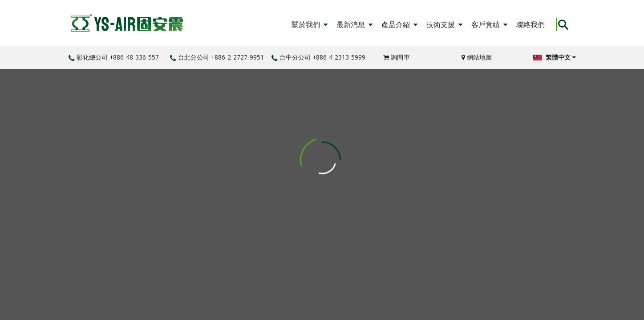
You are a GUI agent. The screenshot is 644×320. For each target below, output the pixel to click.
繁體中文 (555, 57)
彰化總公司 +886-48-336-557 (114, 57)
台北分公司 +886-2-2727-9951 (217, 57)
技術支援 (444, 24)
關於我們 (310, 24)
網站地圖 (477, 57)
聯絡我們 (531, 24)
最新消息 (354, 24)
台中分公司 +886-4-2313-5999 (318, 57)
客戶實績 (489, 24)
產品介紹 (399, 24)
